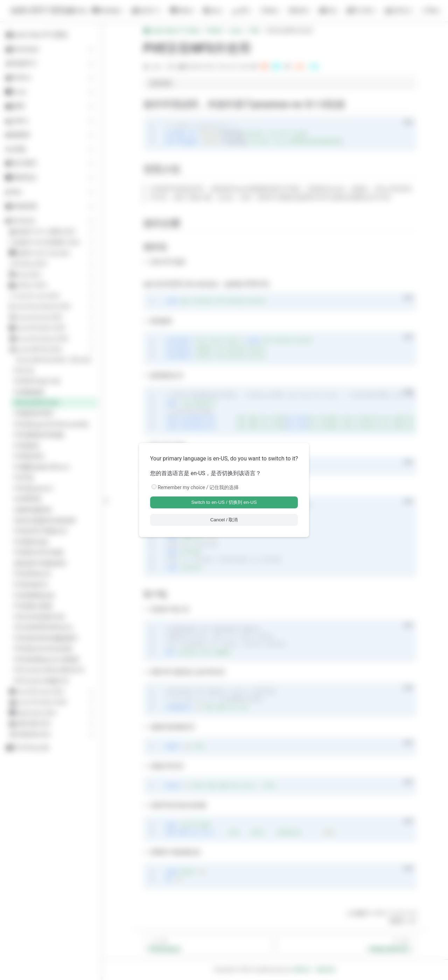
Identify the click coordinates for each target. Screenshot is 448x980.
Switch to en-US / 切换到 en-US (224, 502)
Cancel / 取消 (224, 520)
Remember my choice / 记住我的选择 (198, 487)
